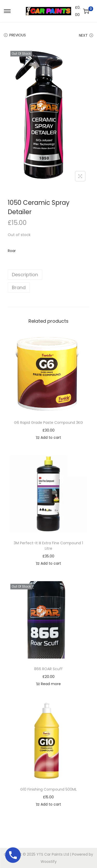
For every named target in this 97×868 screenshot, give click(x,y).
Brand (19, 287)
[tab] (48, 275)
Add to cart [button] (48, 437)
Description (25, 275)
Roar (12, 251)
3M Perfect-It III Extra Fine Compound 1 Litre (48, 546)
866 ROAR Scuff (48, 669)
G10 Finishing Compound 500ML (48, 789)
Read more (48, 684)
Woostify (49, 862)
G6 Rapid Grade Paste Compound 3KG (48, 423)
